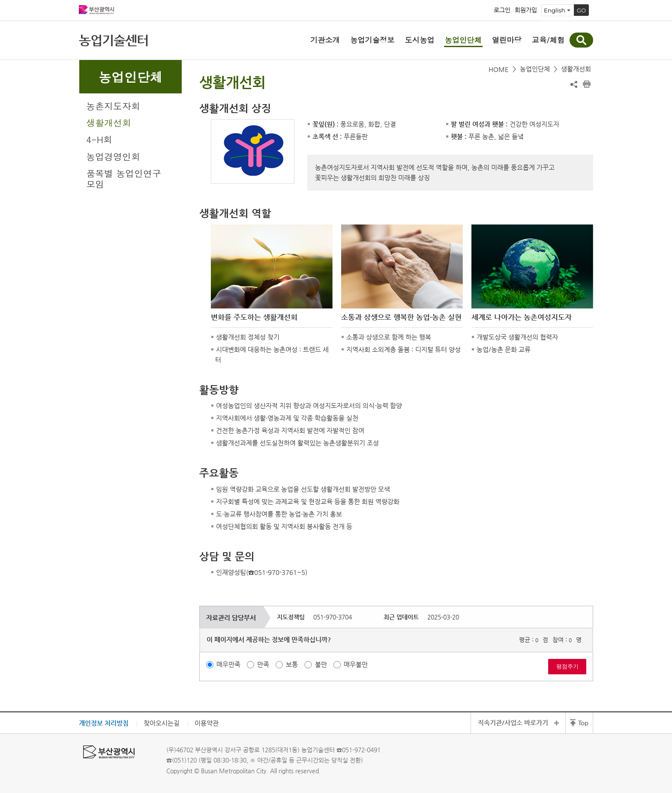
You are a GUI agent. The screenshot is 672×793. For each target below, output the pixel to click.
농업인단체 (535, 69)
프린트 (587, 84)
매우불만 (356, 664)
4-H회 (99, 139)
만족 (263, 664)
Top (583, 723)
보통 (292, 664)
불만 (321, 664)
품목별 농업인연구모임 (124, 178)
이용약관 (207, 723)
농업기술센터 (114, 40)
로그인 (502, 10)
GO (582, 10)
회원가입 (526, 10)
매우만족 (228, 664)
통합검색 (581, 40)
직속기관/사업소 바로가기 (513, 723)
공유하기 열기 (574, 84)
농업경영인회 (113, 156)
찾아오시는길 (162, 723)
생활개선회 (109, 123)
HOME (499, 69)
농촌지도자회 (113, 106)
